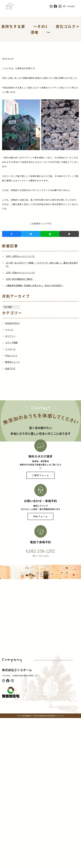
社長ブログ (10, 368)
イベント (9, 330)
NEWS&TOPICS (12, 323)
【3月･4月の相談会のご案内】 (19, 279)
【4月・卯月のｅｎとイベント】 (20, 256)
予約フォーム (40, 516)
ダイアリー (10, 336)
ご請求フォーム (41, 475)
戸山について (11, 355)
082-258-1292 (42, 551)
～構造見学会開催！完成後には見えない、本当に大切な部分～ (34, 285)
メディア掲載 (11, 342)
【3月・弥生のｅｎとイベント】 (20, 272)
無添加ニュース (12, 362)
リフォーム (10, 349)
